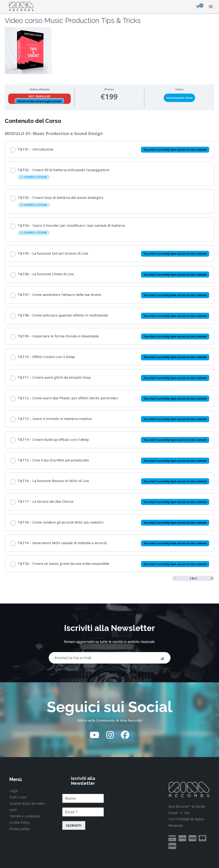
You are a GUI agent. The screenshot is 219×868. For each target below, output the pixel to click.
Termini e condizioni (25, 816)
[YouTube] (95, 735)
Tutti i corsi (18, 797)
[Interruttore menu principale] (211, 7)
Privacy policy (20, 829)
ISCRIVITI (74, 825)
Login (14, 791)
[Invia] (162, 659)
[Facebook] (125, 735)
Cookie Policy (20, 822)
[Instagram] (110, 735)
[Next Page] (212, 579)
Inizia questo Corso (179, 98)
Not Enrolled (39, 96)
